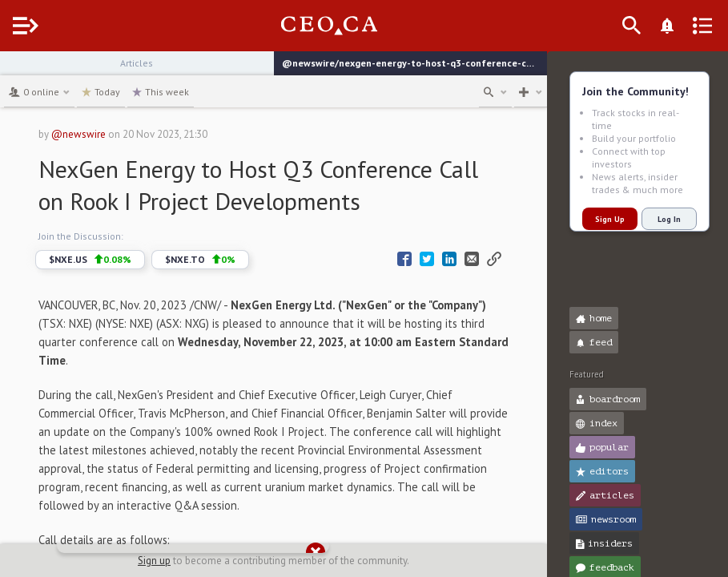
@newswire (108, 134)
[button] (16, 71)
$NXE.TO (230, 260)
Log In (669, 219)
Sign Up (610, 219)
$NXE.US (120, 260)
